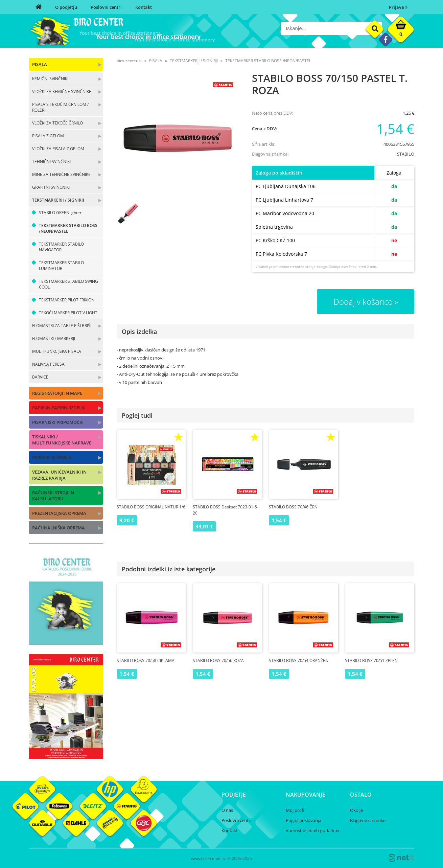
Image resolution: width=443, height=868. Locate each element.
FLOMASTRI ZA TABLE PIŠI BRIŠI (62, 326)
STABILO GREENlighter (60, 213)
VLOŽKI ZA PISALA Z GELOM (58, 149)
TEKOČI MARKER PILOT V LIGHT (68, 313)
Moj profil (296, 810)
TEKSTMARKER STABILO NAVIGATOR (61, 247)
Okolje (356, 810)
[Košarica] (401, 31)
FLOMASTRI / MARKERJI (54, 338)
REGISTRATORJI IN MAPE (57, 393)
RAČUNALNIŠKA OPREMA (59, 528)
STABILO (406, 154)
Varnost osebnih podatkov (313, 830)
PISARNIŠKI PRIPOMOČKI (58, 422)
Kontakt (144, 7)
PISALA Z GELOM (48, 136)
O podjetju (66, 7)
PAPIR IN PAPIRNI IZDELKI (59, 408)
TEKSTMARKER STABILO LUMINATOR (61, 266)
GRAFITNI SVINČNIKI (51, 187)
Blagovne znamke (368, 820)
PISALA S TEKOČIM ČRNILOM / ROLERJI (60, 107)
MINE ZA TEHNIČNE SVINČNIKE (61, 174)
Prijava (398, 7)
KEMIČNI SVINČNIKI (50, 79)
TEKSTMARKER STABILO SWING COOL (68, 284)
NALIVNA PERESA (48, 364)
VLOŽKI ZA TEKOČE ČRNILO (57, 123)
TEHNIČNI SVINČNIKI (51, 162)
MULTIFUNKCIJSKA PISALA (57, 351)
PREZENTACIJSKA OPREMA (59, 513)
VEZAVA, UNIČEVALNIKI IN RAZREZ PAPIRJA (59, 475)
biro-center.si (129, 61)
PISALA (40, 64)
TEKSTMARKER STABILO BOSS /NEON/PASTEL (68, 228)
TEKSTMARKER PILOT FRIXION (67, 300)
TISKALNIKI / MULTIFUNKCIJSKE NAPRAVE (62, 440)
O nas (227, 810)
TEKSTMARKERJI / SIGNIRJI (58, 200)
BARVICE (40, 377)
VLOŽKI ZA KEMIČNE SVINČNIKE (62, 92)
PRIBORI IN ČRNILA (52, 457)
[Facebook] (385, 39)
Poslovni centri (106, 7)
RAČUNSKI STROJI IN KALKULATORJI (53, 496)
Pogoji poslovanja (304, 820)
